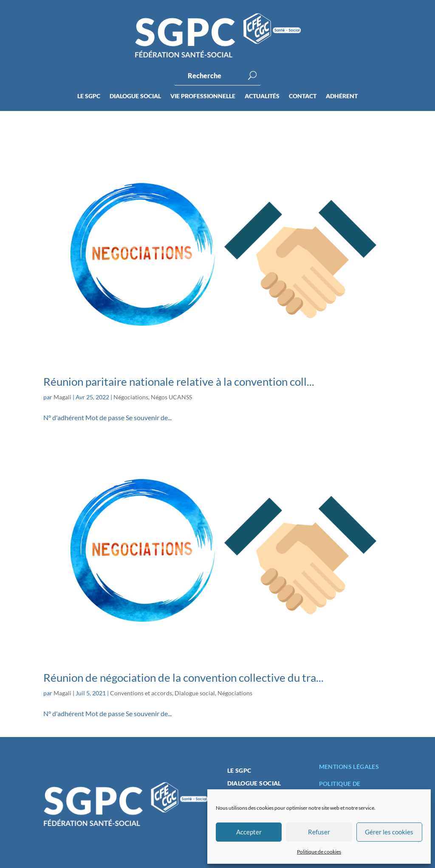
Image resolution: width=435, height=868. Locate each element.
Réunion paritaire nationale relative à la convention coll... (179, 381)
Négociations (131, 397)
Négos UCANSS (171, 397)
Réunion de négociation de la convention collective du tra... (184, 677)
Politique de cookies (319, 852)
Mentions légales (349, 767)
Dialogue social (135, 96)
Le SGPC (89, 96)
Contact (303, 96)
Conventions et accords (141, 693)
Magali (62, 397)
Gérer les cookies (389, 832)
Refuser (319, 832)
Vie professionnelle (203, 96)
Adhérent (342, 96)
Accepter (249, 832)
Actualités (262, 96)
